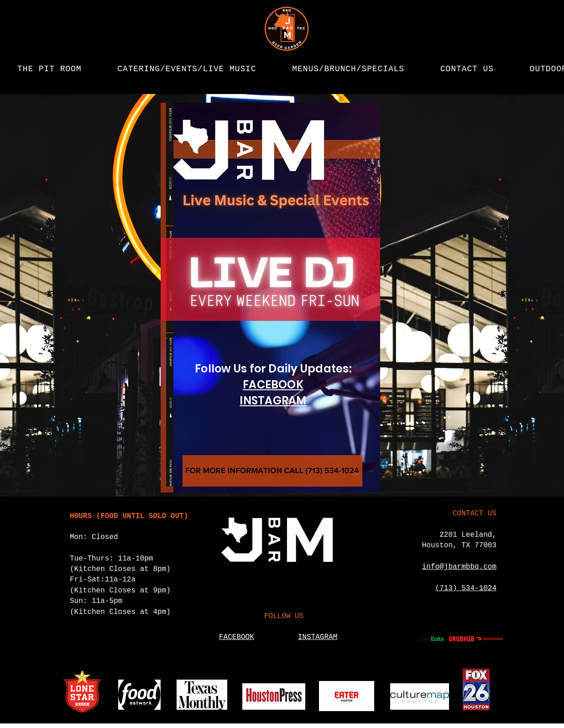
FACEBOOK (273, 385)
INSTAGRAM (273, 401)
